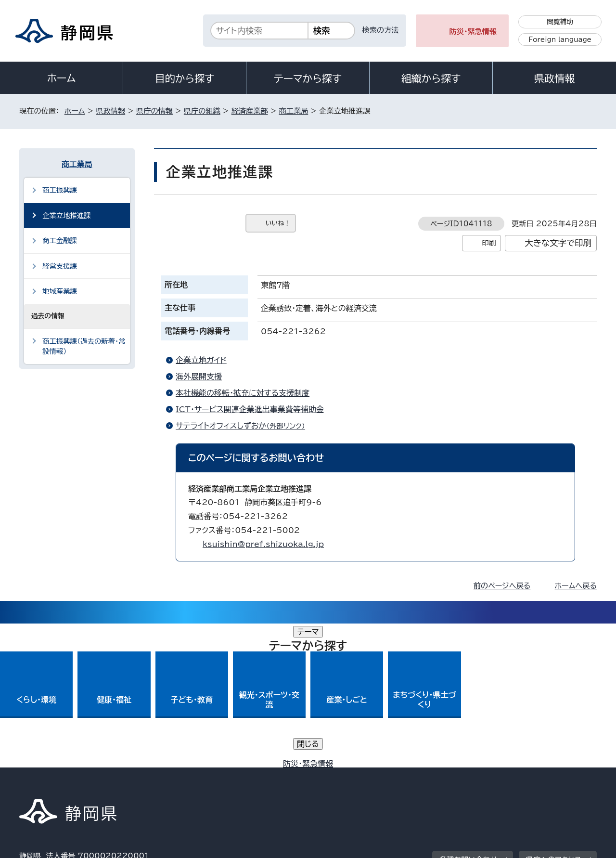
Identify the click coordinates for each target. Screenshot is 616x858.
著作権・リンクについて (64, 775)
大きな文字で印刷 (558, 243)
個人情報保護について (172, 775)
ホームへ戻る (576, 586)
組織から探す (431, 78)
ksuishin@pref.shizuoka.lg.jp (263, 544)
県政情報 (554, 78)
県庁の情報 (154, 111)
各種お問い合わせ (468, 716)
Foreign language (560, 39)
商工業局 (294, 111)
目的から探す (185, 78)
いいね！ (278, 223)
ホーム (62, 78)
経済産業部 (250, 111)
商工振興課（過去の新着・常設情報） (84, 346)
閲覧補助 (560, 22)
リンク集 (484, 775)
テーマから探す (308, 78)
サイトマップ (552, 775)
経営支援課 (60, 266)
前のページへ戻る (502, 586)
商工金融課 (60, 240)
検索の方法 (381, 30)
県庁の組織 (202, 111)
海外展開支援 (199, 377)
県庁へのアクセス (554, 716)
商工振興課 (60, 190)
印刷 (489, 243)
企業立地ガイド (201, 360)
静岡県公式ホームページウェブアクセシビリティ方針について (340, 775)
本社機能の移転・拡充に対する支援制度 (243, 393)
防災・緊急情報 (473, 32)
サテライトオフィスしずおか (244, 426)
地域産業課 (60, 291)
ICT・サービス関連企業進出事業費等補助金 (250, 409)
